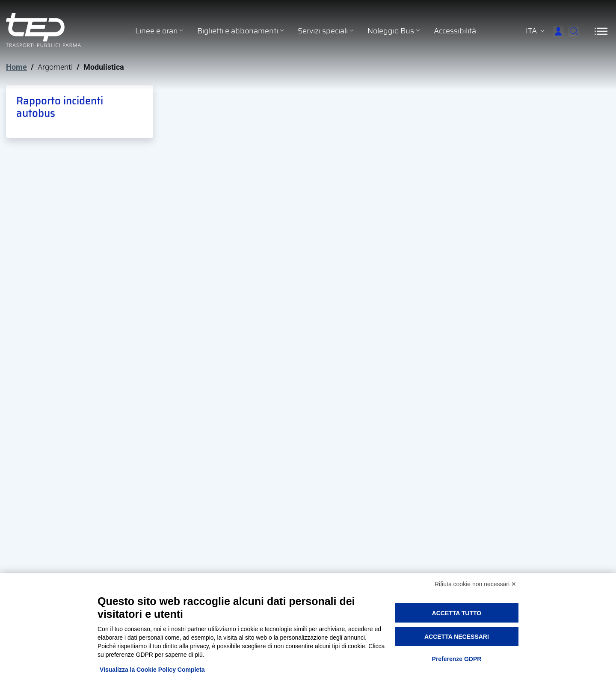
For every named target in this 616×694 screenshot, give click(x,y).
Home (16, 67)
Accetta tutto (457, 613)
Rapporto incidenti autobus (60, 107)
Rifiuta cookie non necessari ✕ (475, 584)
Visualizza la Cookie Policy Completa (152, 670)
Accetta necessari (457, 637)
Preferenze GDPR (456, 659)
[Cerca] (569, 31)
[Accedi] (542, 31)
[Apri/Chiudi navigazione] (601, 31)
